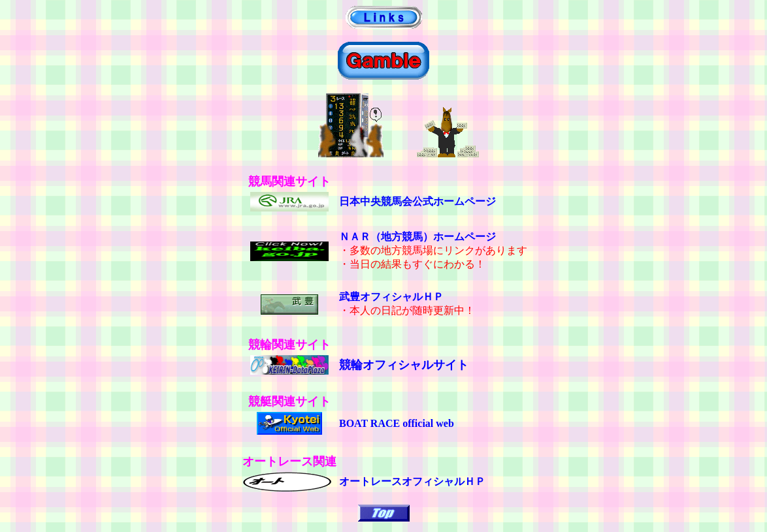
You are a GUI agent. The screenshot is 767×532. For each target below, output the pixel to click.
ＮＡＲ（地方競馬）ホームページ (417, 237)
